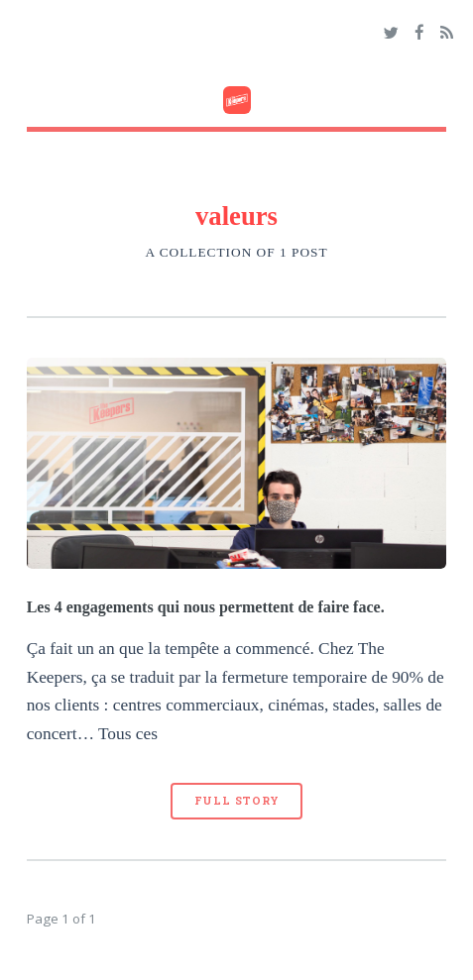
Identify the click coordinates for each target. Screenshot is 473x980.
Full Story (237, 801)
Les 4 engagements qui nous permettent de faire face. (206, 607)
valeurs (236, 216)
